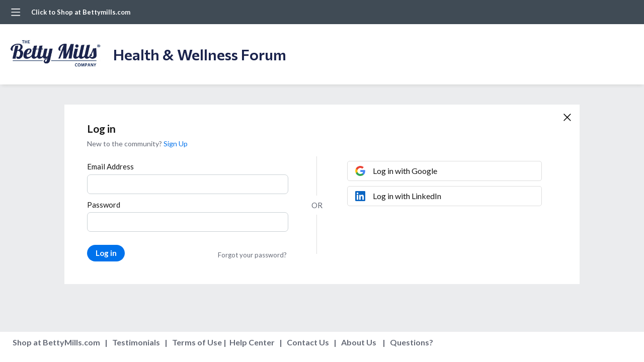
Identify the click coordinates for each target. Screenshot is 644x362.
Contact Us (308, 342)
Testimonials (136, 342)
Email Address (110, 166)
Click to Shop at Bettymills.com (81, 12)
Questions (410, 342)
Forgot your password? (252, 255)
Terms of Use (197, 342)
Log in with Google (405, 171)
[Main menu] (16, 12)
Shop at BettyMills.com (56, 342)
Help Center (252, 342)
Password (104, 205)
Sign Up (176, 144)
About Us (359, 342)
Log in (106, 253)
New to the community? (125, 144)
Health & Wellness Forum (200, 54)
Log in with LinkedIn (407, 196)
